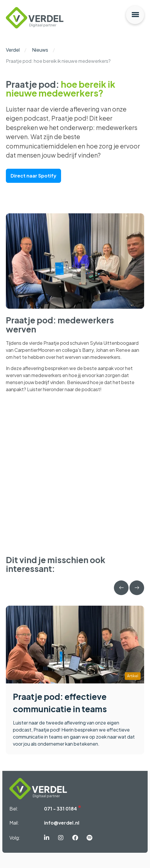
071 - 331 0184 (60, 809)
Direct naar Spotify (33, 176)
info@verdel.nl (62, 823)
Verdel (13, 50)
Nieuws (40, 50)
